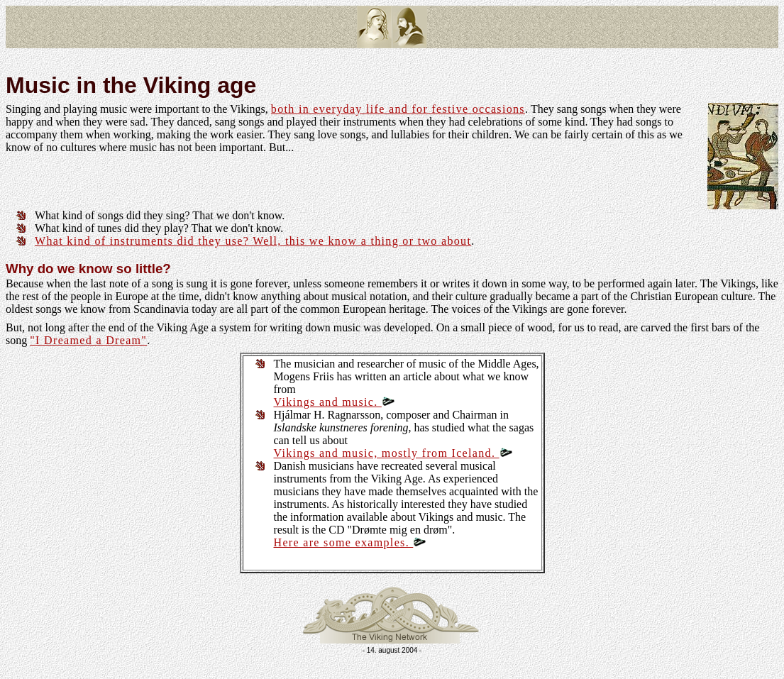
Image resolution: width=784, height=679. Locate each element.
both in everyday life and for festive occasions (398, 109)
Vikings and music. (334, 402)
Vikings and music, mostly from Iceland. (393, 453)
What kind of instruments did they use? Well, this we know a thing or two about (253, 241)
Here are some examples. (350, 542)
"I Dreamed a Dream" (88, 340)
